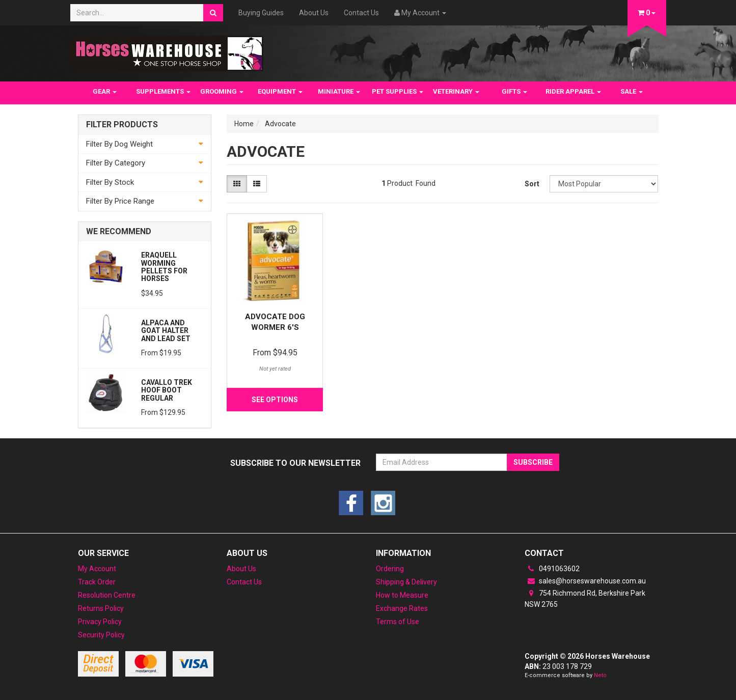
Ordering (390, 569)
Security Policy (101, 635)
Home (244, 124)
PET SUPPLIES (398, 91)
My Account (97, 569)
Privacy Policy (100, 622)
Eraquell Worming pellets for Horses (164, 267)
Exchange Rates (402, 608)
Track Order (97, 582)
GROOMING (222, 91)
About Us (314, 13)
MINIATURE (339, 91)
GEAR (105, 91)
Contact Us (361, 13)
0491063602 (552, 569)
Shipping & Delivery (406, 582)
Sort (532, 184)
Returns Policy (101, 608)
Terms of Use (398, 622)
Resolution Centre (107, 595)
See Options (275, 400)
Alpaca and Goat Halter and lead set (166, 331)
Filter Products (122, 125)
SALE (632, 91)
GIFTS (514, 91)
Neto (600, 675)
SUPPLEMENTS (163, 91)
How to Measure (402, 595)
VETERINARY (456, 91)
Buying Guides (261, 13)
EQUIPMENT (280, 91)
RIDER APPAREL (573, 91)
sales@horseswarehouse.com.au (585, 581)
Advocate (280, 124)
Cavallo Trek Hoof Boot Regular (167, 390)
